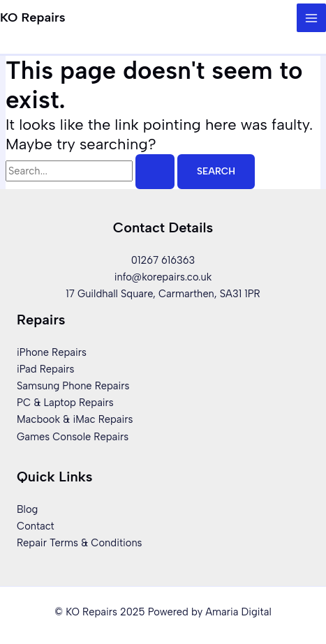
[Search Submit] (155, 172)
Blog (27, 509)
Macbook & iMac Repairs (75, 419)
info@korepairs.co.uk (163, 277)
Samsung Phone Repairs (73, 386)
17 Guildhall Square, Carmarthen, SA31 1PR (163, 294)
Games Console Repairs (73, 437)
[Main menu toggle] (311, 18)
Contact (36, 526)
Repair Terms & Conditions (80, 543)
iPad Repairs (46, 369)
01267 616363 (163, 260)
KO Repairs (33, 17)
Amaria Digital (238, 612)
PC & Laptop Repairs (65, 403)
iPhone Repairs (52, 352)
